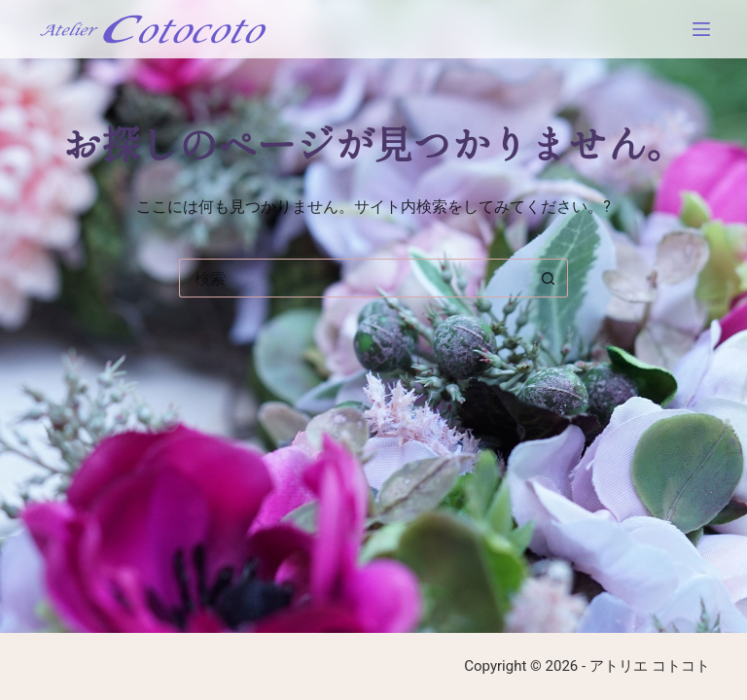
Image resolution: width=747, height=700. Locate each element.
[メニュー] (701, 29)
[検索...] (354, 278)
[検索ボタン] (549, 278)
